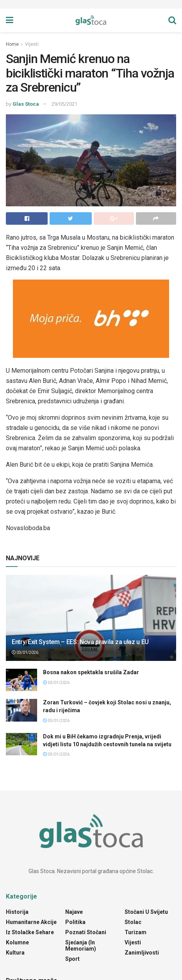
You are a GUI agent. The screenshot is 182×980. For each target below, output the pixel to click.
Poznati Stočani (86, 932)
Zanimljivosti (142, 953)
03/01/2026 (25, 652)
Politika (75, 922)
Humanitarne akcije (31, 922)
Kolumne (17, 942)
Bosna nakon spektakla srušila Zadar (91, 672)
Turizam (136, 932)
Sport (72, 959)
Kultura (15, 953)
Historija (17, 912)
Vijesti (32, 44)
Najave (74, 912)
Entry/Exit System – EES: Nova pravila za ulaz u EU (80, 642)
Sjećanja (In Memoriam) (81, 946)
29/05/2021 (64, 104)
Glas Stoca (26, 104)
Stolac (133, 922)
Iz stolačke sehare (30, 932)
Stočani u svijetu (146, 912)
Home (12, 44)
